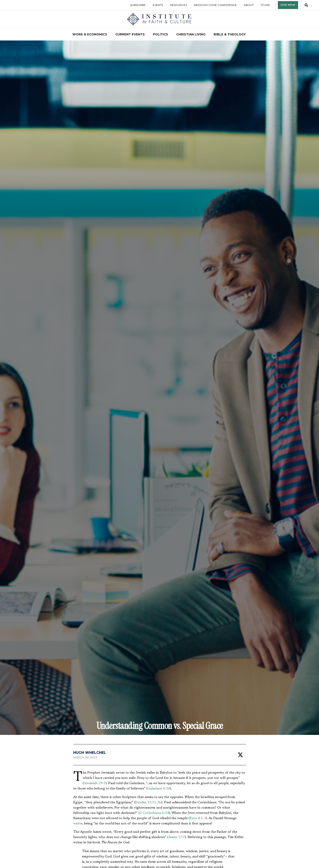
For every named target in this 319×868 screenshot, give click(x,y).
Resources (179, 5)
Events (158, 5)
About (249, 5)
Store (265, 5)
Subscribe (138, 5)
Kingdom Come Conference (215, 5)
